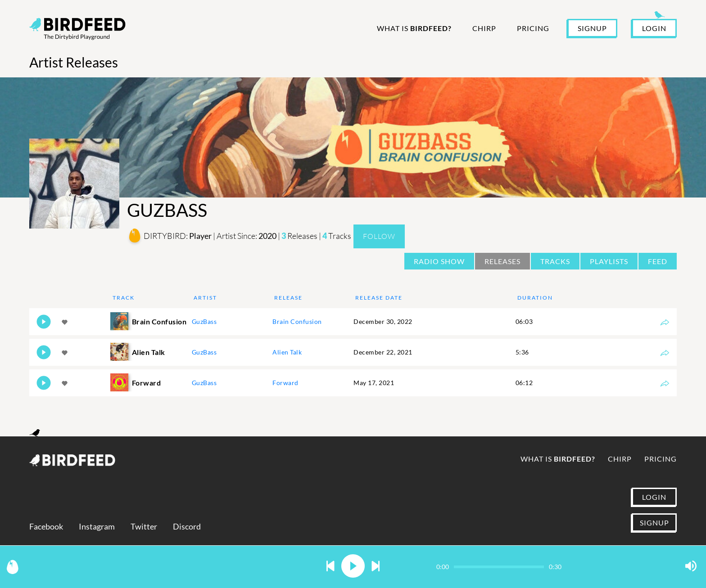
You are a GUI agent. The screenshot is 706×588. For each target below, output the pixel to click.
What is (414, 28)
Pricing (533, 28)
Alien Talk (287, 352)
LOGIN (654, 28)
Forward (285, 383)
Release (288, 298)
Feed (658, 261)
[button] (330, 567)
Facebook (46, 527)
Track (124, 298)
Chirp (484, 28)
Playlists (609, 261)
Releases (502, 261)
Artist (205, 298)
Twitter (144, 527)
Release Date (379, 298)
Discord (187, 527)
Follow (379, 236)
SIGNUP (592, 28)
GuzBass (204, 321)
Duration (535, 298)
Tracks (555, 261)
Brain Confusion (297, 321)
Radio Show (439, 261)
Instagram (97, 527)
